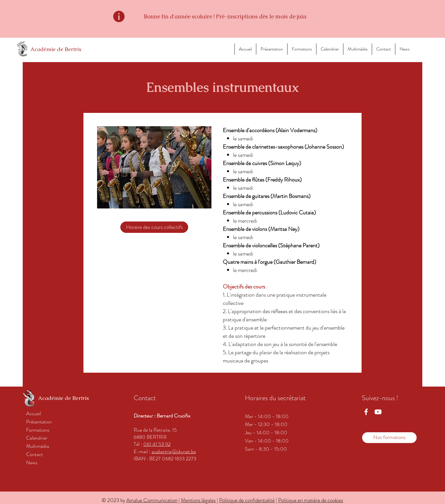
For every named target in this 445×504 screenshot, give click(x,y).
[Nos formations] (389, 438)
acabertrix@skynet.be (174, 452)
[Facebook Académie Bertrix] (366, 412)
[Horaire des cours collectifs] (154, 227)
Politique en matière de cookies (311, 500)
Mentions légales (198, 500)
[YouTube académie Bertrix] (378, 412)
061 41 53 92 (157, 444)
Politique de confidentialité (247, 500)
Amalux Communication (152, 500)
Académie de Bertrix (56, 49)
